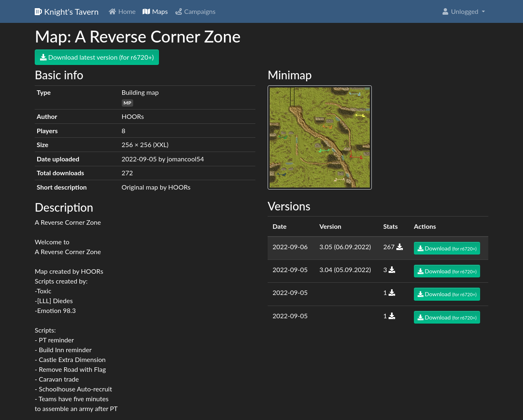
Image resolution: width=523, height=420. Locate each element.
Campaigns (195, 11)
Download (447, 248)
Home (122, 11)
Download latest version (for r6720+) (97, 57)
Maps (155, 11)
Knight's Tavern (67, 11)
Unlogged (461, 11)
